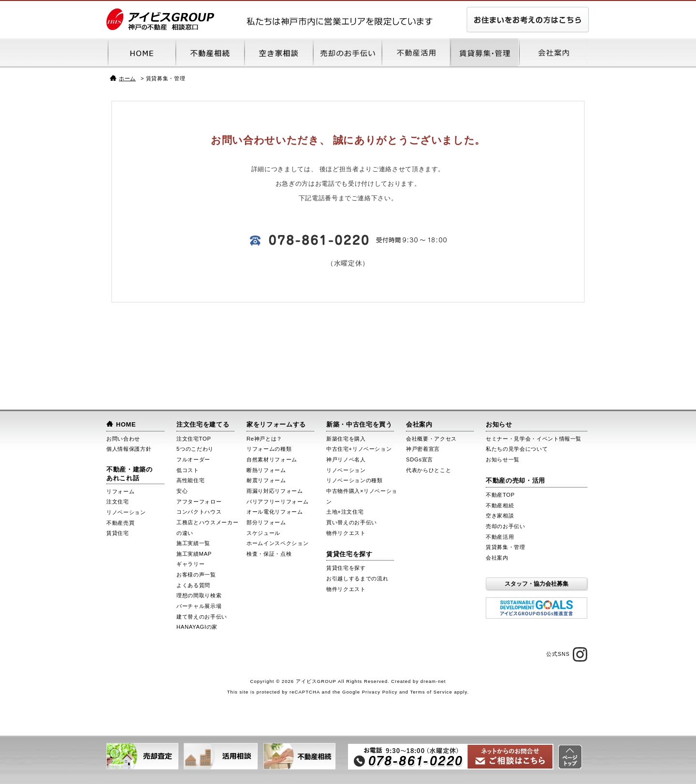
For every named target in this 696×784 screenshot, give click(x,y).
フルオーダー (193, 459)
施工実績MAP (194, 554)
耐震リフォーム (266, 480)
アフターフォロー (199, 502)
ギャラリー (190, 564)
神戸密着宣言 (423, 449)
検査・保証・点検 (269, 554)
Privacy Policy (380, 692)
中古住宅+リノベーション (359, 449)
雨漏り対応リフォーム (275, 491)
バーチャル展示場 (199, 606)
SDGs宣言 (420, 459)
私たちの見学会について (517, 449)
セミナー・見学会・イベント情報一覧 (534, 439)
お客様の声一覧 (196, 575)
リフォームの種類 (269, 449)
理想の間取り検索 (199, 595)
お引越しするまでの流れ (357, 578)
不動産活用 (500, 537)
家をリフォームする (276, 424)
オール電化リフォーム (275, 512)
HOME (126, 424)
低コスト (188, 470)
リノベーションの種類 (355, 480)
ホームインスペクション (277, 543)
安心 (182, 491)
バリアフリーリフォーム (277, 502)
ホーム (127, 78)
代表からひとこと (428, 470)
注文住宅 (118, 502)
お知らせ (499, 424)
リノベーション (126, 512)
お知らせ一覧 (503, 459)
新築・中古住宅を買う (359, 424)
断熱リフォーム (266, 470)
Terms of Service (431, 692)
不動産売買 (120, 523)
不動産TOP (500, 495)
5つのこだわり (195, 449)
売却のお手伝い (506, 526)
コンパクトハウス (199, 512)
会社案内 (419, 424)
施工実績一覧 (193, 543)
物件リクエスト (346, 533)
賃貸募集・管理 (506, 547)
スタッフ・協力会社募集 (536, 584)
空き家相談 (500, 516)
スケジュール (263, 533)
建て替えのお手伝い (202, 617)
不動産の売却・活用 (515, 481)
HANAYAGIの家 (197, 627)
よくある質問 (193, 585)
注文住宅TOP (194, 439)
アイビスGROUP (316, 681)
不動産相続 (500, 505)
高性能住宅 (190, 480)
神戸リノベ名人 (346, 459)
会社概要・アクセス (431, 439)
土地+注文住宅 (345, 512)
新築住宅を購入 (346, 439)
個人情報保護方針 (129, 449)
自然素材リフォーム (272, 459)
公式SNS (567, 654)
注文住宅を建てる (203, 424)
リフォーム (120, 491)
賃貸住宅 (118, 533)
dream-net (433, 681)
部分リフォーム (266, 522)
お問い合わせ (123, 439)
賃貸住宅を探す (349, 554)
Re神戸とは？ (264, 439)
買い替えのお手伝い (352, 522)
